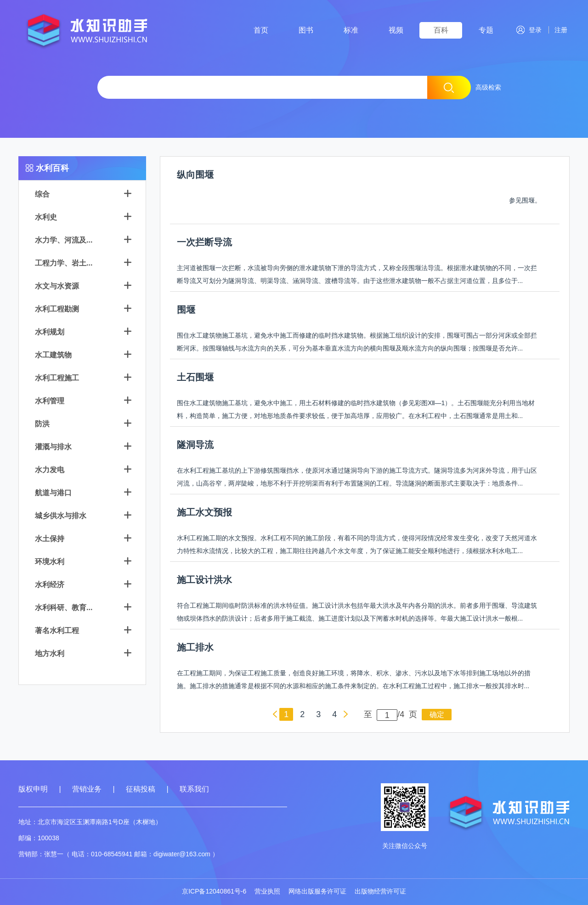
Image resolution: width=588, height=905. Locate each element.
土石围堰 (195, 377)
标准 (351, 30)
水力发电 (50, 470)
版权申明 (33, 789)
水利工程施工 (57, 378)
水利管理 (50, 401)
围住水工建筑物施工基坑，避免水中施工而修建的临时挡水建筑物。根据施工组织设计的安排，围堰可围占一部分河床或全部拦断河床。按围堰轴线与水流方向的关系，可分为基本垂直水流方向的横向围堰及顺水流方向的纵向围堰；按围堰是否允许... (357, 342)
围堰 (186, 310)
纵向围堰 (195, 175)
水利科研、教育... (64, 608)
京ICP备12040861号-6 (214, 891)
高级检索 (488, 87)
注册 (559, 30)
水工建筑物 (53, 355)
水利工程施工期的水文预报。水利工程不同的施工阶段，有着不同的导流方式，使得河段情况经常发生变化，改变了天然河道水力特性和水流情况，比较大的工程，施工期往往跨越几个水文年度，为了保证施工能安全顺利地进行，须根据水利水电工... (357, 544)
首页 (261, 30)
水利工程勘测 (57, 309)
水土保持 (50, 539)
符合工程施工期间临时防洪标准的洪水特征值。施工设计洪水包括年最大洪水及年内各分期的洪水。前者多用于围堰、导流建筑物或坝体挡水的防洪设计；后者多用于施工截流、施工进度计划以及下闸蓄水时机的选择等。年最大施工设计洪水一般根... (357, 612)
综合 (42, 194)
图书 (306, 30)
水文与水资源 (57, 286)
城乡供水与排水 (61, 516)
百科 (441, 30)
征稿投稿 (141, 789)
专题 (486, 30)
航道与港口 (53, 493)
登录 (529, 30)
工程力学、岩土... (64, 263)
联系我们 (194, 789)
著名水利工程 (57, 631)
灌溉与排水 (53, 447)
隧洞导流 (195, 445)
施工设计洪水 (204, 580)
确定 (437, 715)
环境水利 (50, 562)
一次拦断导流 (204, 242)
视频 (396, 30)
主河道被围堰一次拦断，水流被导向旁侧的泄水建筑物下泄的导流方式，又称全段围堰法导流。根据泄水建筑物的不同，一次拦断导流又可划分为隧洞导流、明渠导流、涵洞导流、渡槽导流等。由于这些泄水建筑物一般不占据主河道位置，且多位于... (357, 274)
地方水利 (50, 653)
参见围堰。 (525, 200)
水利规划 (50, 332)
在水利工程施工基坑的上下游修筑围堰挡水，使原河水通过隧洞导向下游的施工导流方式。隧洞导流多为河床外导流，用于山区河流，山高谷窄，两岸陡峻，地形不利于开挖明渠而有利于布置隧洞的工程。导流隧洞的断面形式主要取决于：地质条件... (357, 477)
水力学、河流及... (64, 240)
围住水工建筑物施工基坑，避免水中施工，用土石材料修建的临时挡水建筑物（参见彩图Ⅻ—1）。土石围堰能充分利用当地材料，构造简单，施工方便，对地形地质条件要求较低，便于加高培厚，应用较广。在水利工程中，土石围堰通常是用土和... (356, 409)
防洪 (42, 424)
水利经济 (50, 585)
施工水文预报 (204, 512)
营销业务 (87, 789)
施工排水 (195, 647)
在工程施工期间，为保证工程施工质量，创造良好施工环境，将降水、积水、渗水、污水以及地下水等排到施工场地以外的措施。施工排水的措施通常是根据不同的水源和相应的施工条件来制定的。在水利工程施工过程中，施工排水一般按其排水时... (354, 679)
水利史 (46, 217)
